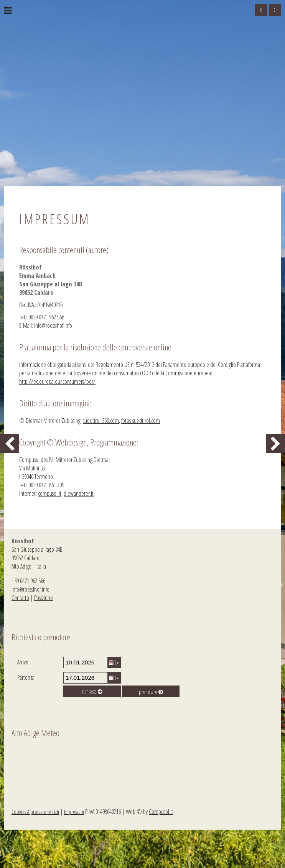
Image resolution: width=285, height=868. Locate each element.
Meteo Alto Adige (46, 769)
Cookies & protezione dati (35, 812)
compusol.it (50, 493)
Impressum (74, 812)
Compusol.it (161, 812)
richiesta (92, 691)
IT (261, 10)
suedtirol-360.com (101, 421)
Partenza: (26, 677)
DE (275, 10)
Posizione (44, 598)
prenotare (151, 692)
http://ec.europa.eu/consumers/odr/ (57, 381)
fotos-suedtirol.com (141, 421)
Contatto (20, 598)
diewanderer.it (79, 493)
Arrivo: (23, 662)
